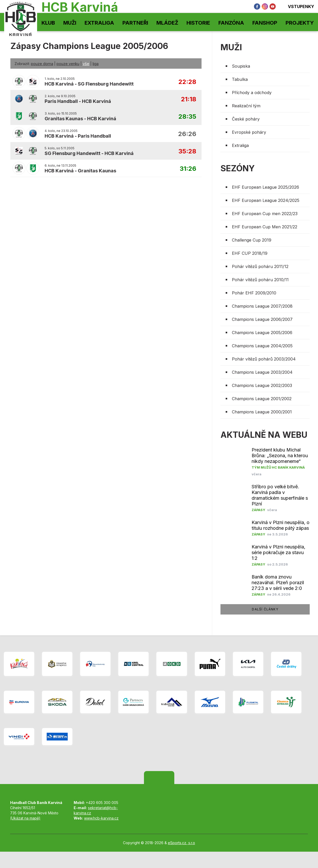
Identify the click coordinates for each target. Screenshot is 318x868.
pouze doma (42, 64)
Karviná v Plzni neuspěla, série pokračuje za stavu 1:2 (278, 552)
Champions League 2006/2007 (262, 319)
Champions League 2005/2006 (262, 333)
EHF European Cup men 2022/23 (265, 214)
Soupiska (241, 66)
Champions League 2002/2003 (262, 385)
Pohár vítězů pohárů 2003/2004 (264, 359)
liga (96, 64)
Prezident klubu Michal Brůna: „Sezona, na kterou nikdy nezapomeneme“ (280, 456)
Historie (198, 23)
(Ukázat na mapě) (25, 818)
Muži (70, 23)
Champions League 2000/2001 (262, 412)
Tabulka (240, 79)
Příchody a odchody (252, 93)
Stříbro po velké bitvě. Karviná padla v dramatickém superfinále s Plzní (280, 495)
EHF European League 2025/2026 (265, 187)
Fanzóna (231, 23)
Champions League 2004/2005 (262, 346)
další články (265, 609)
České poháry (246, 119)
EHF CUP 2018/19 (250, 253)
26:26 (187, 134)
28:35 (187, 117)
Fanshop (265, 23)
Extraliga (99, 23)
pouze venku (68, 64)
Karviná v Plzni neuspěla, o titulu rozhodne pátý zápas (281, 525)
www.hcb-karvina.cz (101, 818)
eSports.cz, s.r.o (181, 843)
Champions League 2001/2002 (262, 399)
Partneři (135, 23)
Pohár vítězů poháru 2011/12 (260, 266)
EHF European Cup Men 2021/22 (265, 227)
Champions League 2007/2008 (262, 306)
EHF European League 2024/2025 (266, 200)
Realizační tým (246, 106)
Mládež (167, 23)
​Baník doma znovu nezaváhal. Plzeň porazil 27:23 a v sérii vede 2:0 (278, 583)
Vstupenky (298, 6)
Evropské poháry (249, 132)
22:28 (187, 82)
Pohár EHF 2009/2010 (254, 293)
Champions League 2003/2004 (262, 372)
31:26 (188, 169)
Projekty (300, 23)
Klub (48, 23)
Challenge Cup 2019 (252, 240)
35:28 (187, 151)
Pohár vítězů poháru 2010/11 (260, 280)
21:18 (189, 99)
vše (86, 64)
